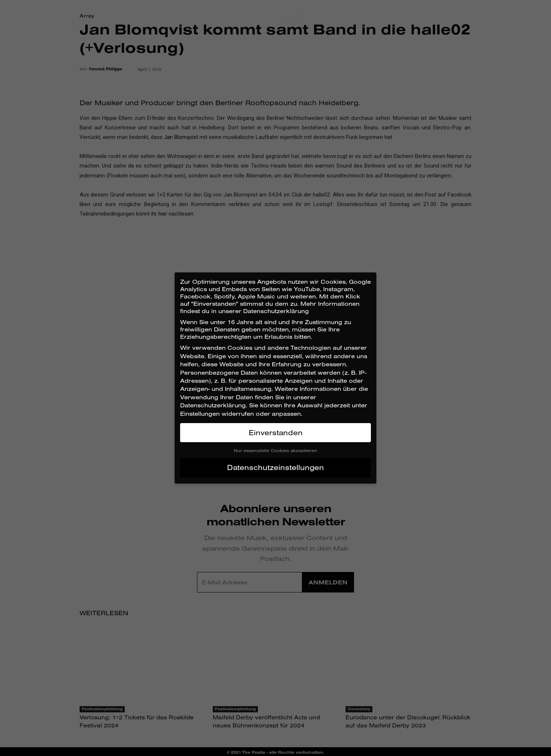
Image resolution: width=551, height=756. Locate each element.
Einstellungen (200, 414)
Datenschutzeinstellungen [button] (275, 467)
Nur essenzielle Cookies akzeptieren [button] (275, 450)
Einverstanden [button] (276, 432)
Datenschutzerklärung (213, 405)
